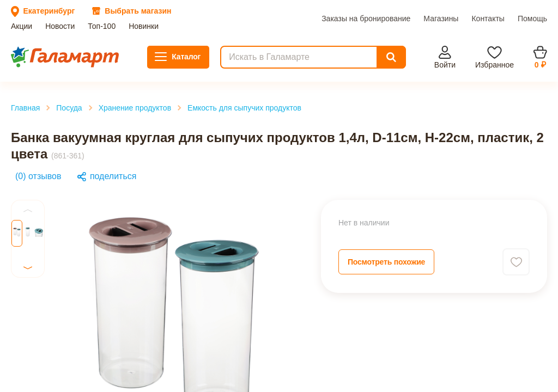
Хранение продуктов (65, 167)
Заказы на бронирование (50, 54)
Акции (17, 44)
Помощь (184, 54)
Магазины (114, 54)
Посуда (40, 157)
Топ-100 (75, 44)
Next (16, 350)
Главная (41, 147)
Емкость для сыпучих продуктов (86, 177)
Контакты (151, 54)
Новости (45, 44)
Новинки (107, 44)
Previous (23, 300)
